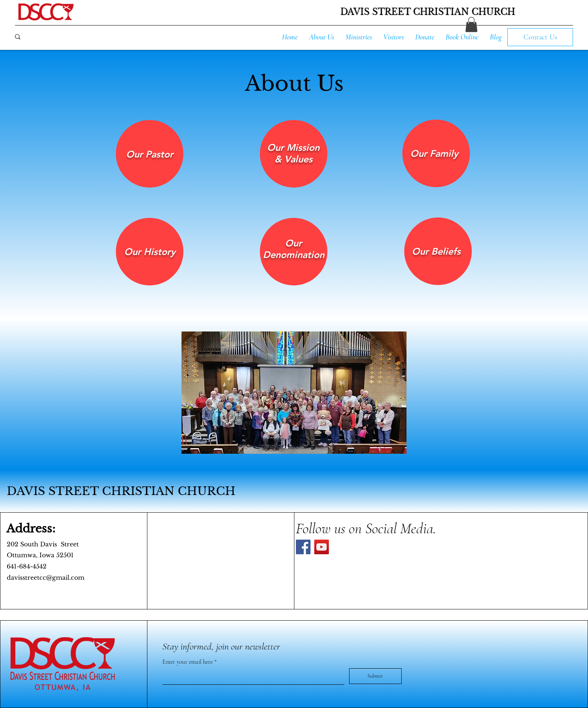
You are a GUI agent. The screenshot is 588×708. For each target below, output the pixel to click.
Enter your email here (188, 662)
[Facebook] (303, 547)
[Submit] (375, 676)
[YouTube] (322, 547)
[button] (471, 25)
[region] (150, 154)
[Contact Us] (540, 37)
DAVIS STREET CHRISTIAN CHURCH (121, 491)
